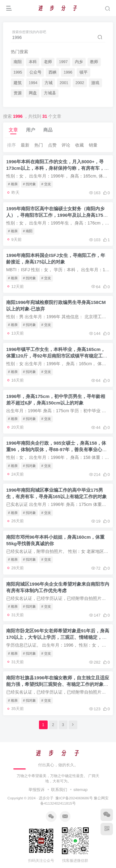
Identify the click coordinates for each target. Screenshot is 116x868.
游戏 (95, 83)
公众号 (35, 72)
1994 (33, 83)
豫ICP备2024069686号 (74, 798)
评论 (66, 145)
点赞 (52, 145)
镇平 (84, 72)
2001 (64, 83)
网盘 (33, 93)
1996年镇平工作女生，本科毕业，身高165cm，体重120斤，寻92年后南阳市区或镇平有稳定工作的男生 (57, 356)
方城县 (50, 93)
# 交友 (46, 184)
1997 (63, 62)
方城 (49, 83)
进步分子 (46, 798)
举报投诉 (37, 790)
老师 (48, 62)
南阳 (18, 62)
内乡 (79, 62)
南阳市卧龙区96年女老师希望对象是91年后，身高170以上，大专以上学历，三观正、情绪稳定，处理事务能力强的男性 (58, 637)
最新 (25, 145)
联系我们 (59, 790)
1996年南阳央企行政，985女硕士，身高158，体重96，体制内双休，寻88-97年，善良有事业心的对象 (56, 449)
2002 (80, 83)
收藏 (79, 145)
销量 (93, 145)
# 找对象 (29, 184)
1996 (68, 72)
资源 (18, 93)
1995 (18, 72)
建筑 (18, 83)
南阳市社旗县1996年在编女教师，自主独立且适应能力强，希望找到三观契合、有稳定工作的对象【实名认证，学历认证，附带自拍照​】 (58, 684)
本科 (33, 62)
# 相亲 (13, 184)
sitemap (80, 790)
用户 (31, 130)
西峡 (53, 72)
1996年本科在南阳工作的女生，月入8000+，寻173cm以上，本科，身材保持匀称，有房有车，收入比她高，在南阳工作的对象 (58, 168)
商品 (48, 130)
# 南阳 (28, 231)
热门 (39, 145)
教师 (94, 62)
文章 (13, 130)
